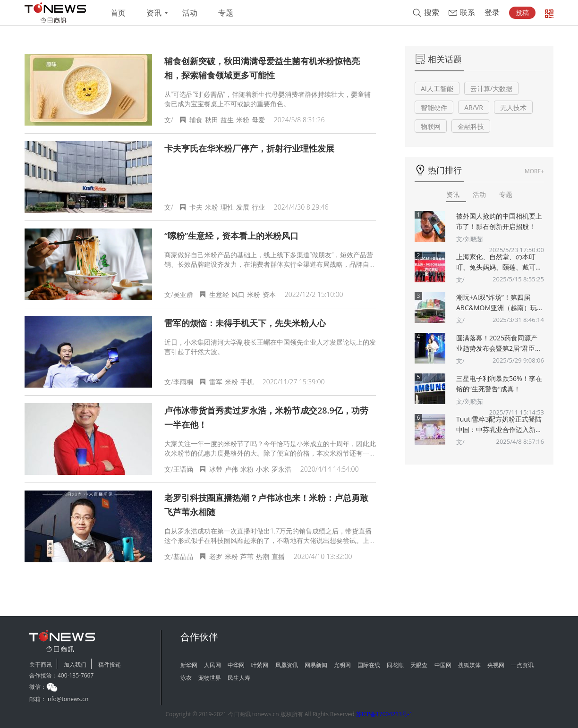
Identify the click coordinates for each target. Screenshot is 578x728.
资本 (269, 294)
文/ (460, 279)
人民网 (212, 665)
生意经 (219, 294)
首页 (118, 13)
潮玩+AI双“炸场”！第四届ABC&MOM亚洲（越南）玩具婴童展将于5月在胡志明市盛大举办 (500, 303)
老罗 (216, 556)
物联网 (431, 126)
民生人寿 (239, 678)
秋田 (212, 120)
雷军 (216, 382)
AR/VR (474, 107)
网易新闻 (316, 665)
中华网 (236, 665)
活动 (190, 13)
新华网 (189, 665)
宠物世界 (210, 678)
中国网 (443, 665)
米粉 (243, 120)
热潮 (263, 556)
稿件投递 (110, 665)
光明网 (342, 665)
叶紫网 (260, 665)
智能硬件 (434, 107)
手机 (247, 382)
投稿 (522, 13)
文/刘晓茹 (470, 239)
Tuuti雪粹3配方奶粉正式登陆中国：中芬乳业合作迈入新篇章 (499, 425)
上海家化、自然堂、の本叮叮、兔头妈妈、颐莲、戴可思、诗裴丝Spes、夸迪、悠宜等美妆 (500, 262)
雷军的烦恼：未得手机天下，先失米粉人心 (245, 323)
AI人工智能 (437, 89)
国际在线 (369, 665)
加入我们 (75, 665)
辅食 (196, 120)
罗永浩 (281, 469)
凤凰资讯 (287, 665)
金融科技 (471, 126)
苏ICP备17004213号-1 (384, 714)
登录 (492, 13)
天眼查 (419, 665)
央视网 (496, 665)
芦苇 (247, 556)
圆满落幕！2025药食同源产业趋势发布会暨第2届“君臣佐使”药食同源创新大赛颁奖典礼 (499, 343)
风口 (238, 294)
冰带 (216, 469)
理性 (227, 207)
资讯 (154, 13)
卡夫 (196, 207)
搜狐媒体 (469, 665)
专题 (226, 13)
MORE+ (534, 171)
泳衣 (186, 678)
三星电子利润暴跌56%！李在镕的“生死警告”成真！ (499, 384)
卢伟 (231, 469)
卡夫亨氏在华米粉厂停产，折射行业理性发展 (249, 148)
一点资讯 (522, 665)
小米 (263, 469)
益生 (227, 120)
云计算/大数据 (491, 89)
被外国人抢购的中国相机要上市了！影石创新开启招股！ (499, 221)
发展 (243, 207)
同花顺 (395, 665)
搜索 (432, 13)
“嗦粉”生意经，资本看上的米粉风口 (231, 236)
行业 (258, 207)
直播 (278, 556)
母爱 (258, 120)
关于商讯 (41, 665)
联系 (467, 13)
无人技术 (513, 107)
